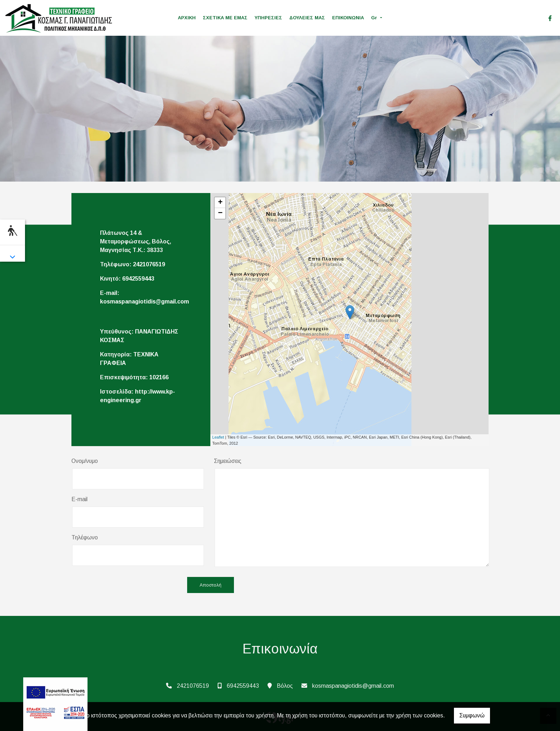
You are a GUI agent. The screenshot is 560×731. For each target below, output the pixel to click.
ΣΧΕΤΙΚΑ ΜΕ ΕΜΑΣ (225, 18)
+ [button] (220, 203)
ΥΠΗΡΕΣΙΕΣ (268, 18)
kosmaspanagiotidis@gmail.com (144, 302)
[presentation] (126, 586)
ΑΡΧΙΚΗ (187, 18)
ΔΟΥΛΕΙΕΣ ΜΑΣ (307, 18)
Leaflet (218, 437)
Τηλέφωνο (85, 537)
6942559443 (138, 279)
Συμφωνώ (472, 715)
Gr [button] (375, 18)
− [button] (220, 213)
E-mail (79, 499)
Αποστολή (211, 585)
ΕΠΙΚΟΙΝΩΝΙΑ (348, 18)
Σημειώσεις (228, 461)
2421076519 (149, 264)
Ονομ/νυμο (85, 461)
